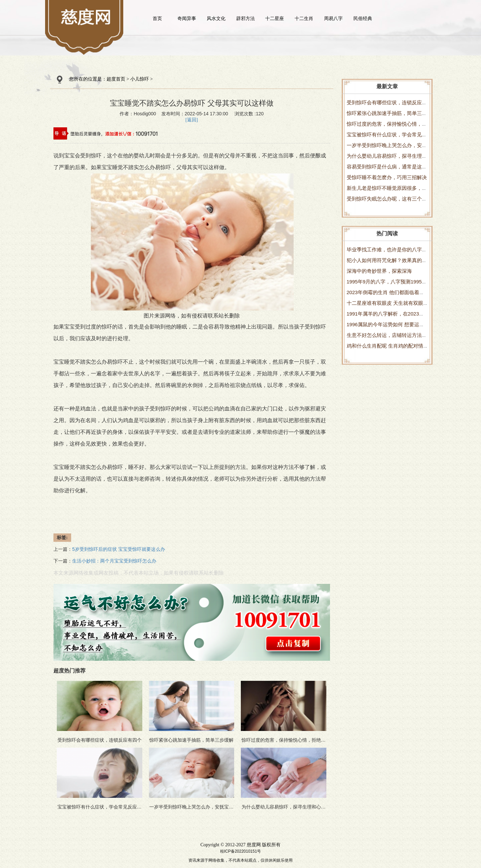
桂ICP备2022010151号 (241, 851)
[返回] (192, 120)
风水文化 (216, 18)
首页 (157, 18)
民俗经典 (363, 18)
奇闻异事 (187, 18)
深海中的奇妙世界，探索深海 (379, 271)
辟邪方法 (246, 18)
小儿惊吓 (140, 79)
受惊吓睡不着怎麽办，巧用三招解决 (387, 177)
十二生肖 (304, 18)
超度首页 (116, 79)
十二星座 (275, 18)
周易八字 (333, 18)
